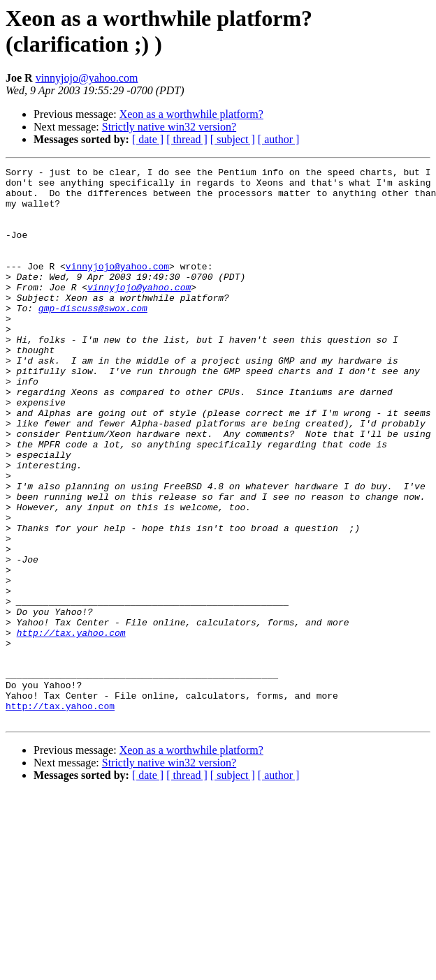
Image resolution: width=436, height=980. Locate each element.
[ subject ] (233, 139)
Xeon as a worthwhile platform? (191, 114)
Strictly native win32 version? (169, 127)
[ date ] (148, 139)
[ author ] (279, 139)
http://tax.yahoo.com (71, 727)
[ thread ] (187, 139)
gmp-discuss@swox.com (93, 337)
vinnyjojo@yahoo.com (87, 78)
